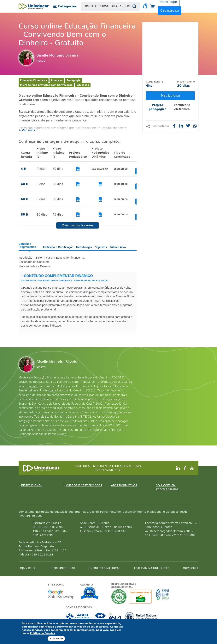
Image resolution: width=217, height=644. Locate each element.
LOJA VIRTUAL (28, 568)
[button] (65, 6)
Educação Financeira (34, 80)
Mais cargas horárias (77, 225)
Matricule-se (170, 96)
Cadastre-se (170, 11)
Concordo (56, 639)
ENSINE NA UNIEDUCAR (105, 568)
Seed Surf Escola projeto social (162, 597)
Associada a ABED (79, 617)
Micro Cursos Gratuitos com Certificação (46, 85)
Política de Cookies (43, 633)
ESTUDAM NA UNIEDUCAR (152, 568)
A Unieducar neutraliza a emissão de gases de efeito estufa (119, 597)
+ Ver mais (27, 130)
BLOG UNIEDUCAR (63, 568)
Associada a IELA (115, 617)
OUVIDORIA (191, 568)
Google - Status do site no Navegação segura (61, 594)
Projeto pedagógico (158, 107)
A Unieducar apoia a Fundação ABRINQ (141, 597)
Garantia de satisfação (90, 593)
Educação (83, 85)
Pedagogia (73, 80)
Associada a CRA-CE (100, 617)
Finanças (57, 80)
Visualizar (78, 169)
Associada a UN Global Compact (141, 617)
